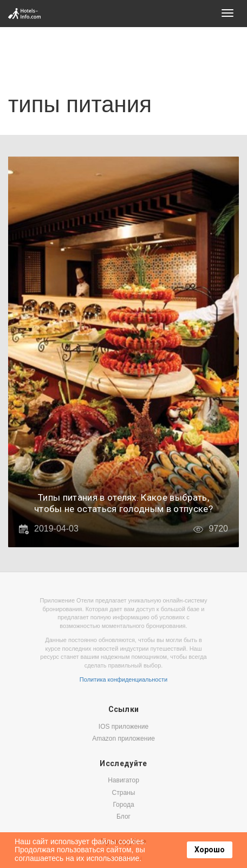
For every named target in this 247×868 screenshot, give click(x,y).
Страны (124, 793)
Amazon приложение (123, 739)
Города (123, 805)
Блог (123, 817)
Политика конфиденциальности (123, 679)
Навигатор (123, 780)
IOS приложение (123, 727)
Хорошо (210, 850)
